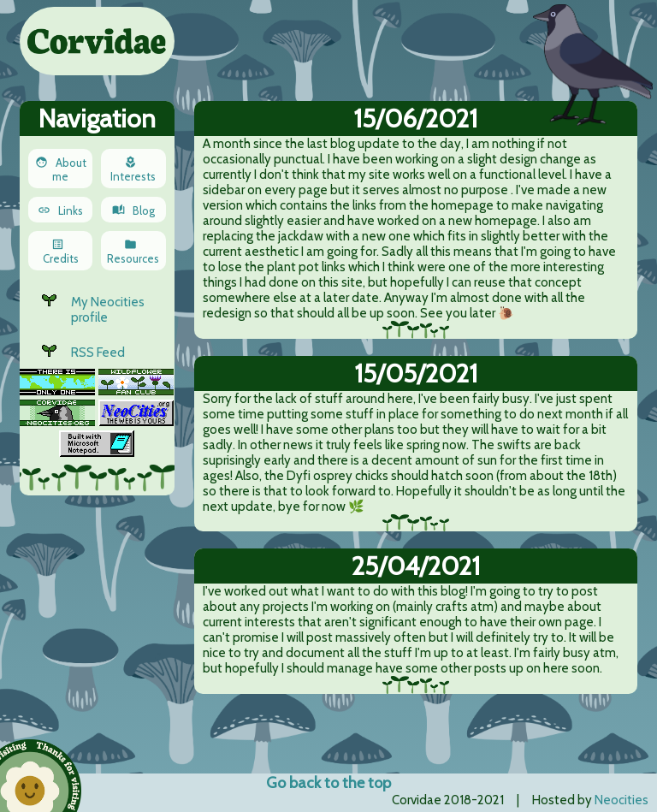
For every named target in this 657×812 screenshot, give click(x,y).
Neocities (621, 800)
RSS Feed (98, 353)
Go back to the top (328, 783)
